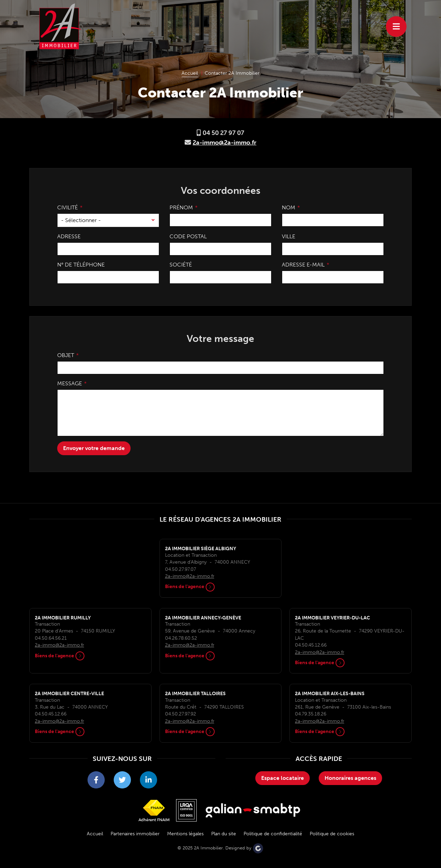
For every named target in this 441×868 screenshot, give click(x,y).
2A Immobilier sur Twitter (122, 782)
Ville (289, 236)
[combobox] (108, 220)
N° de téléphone (81, 265)
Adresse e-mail (303, 265)
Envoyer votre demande (94, 448)
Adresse (69, 236)
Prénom (181, 207)
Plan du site (224, 834)
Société (181, 265)
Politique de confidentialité (273, 834)
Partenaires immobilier (135, 834)
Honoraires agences (350, 778)
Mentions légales (185, 834)
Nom (289, 207)
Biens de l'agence (190, 587)
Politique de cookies (332, 834)
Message (70, 383)
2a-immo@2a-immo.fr (224, 143)
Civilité (68, 207)
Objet (66, 355)
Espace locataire (283, 778)
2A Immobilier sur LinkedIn (148, 782)
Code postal (188, 236)
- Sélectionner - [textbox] (81, 220)
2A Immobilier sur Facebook (96, 782)
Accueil (95, 834)
